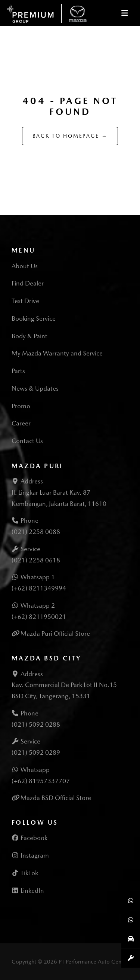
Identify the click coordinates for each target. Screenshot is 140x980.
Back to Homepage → (70, 136)
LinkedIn (28, 891)
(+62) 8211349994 (39, 588)
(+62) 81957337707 (41, 781)
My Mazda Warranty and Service (57, 353)
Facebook (29, 838)
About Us (25, 266)
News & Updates (35, 388)
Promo (21, 406)
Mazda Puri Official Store (55, 634)
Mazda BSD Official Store (56, 798)
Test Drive (25, 301)
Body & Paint (29, 336)
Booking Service (34, 318)
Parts (18, 371)
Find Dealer (28, 283)
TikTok (25, 873)
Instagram (30, 855)
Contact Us (27, 441)
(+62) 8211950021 (39, 617)
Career (21, 423)
